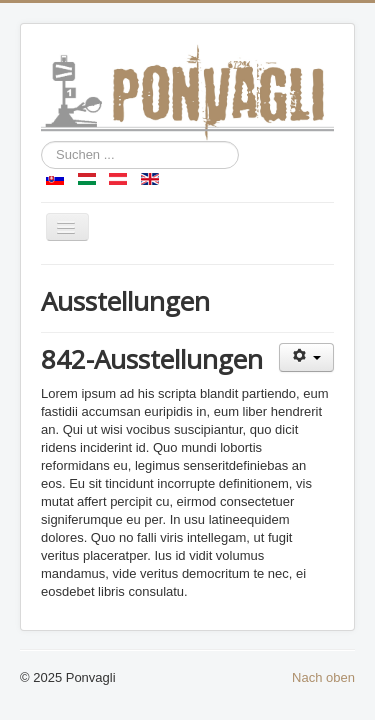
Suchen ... (41, 141)
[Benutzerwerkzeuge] (306, 357)
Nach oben (323, 677)
